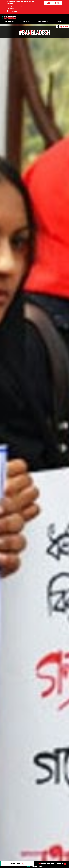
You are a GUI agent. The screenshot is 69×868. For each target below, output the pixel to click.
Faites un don (26, 21)
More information (12, 11)
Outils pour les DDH (9, 21)
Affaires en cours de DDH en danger (50, 864)
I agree (49, 3)
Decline (58, 3)
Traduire (65, 27)
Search (60, 21)
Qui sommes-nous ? (43, 21)
